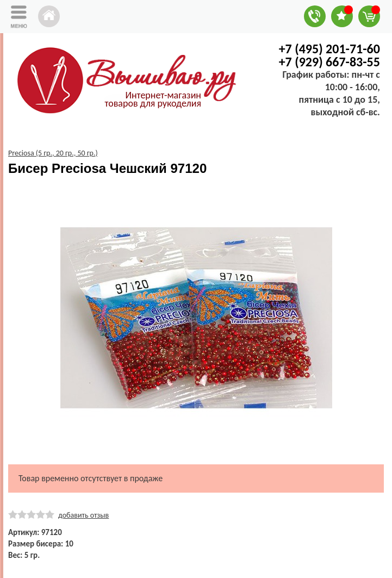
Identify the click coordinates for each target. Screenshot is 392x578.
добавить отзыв (83, 515)
